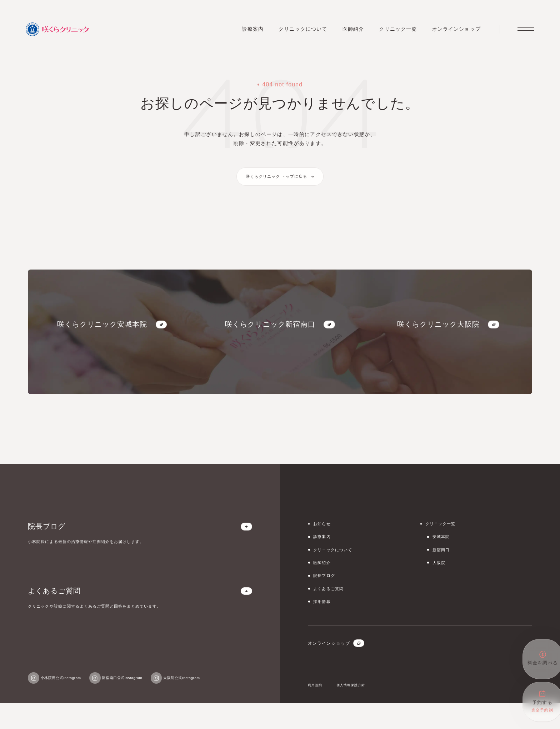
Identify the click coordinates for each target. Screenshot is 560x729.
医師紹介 (349, 31)
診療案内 (248, 31)
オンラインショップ (453, 31)
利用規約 (317, 710)
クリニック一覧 (394, 31)
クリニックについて (299, 31)
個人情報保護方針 (360, 710)
